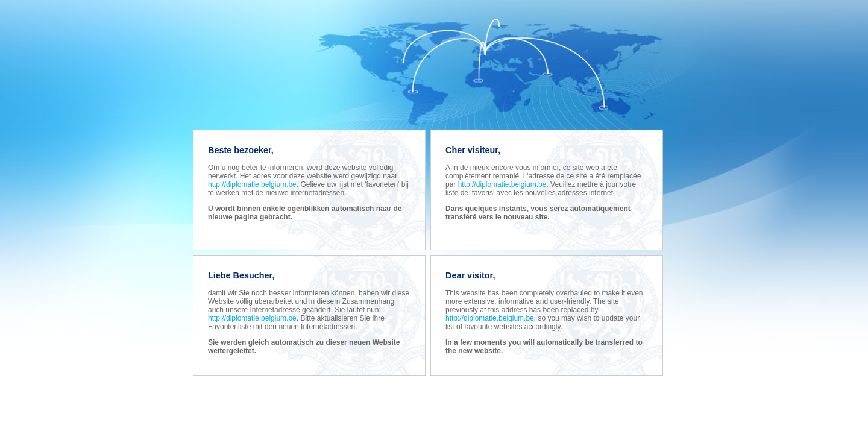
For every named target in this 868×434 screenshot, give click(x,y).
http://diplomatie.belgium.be (252, 184)
